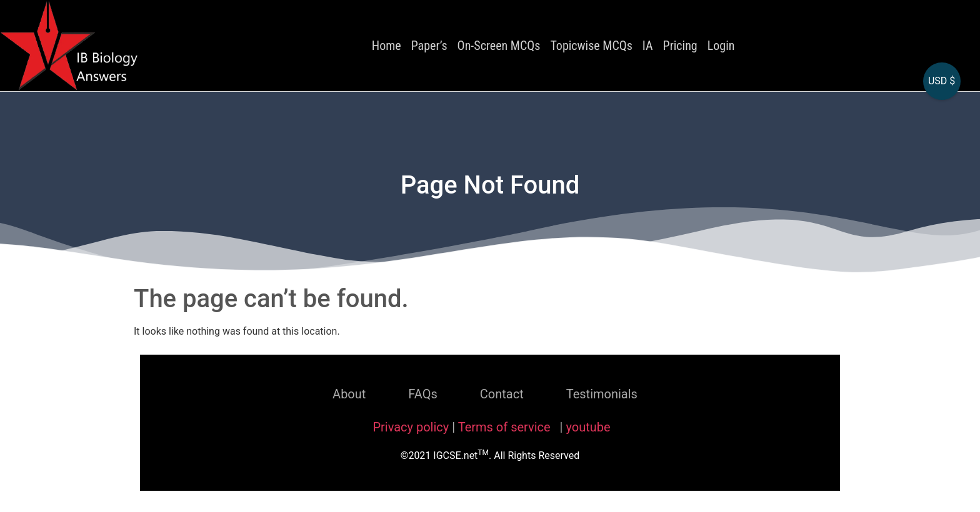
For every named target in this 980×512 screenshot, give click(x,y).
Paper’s (429, 46)
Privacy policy (411, 427)
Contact (502, 394)
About (349, 394)
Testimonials (602, 394)
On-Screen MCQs (499, 46)
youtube (588, 427)
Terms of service (506, 427)
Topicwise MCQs (591, 46)
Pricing (680, 46)
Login (721, 46)
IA (648, 46)
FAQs (422, 394)
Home (387, 46)
